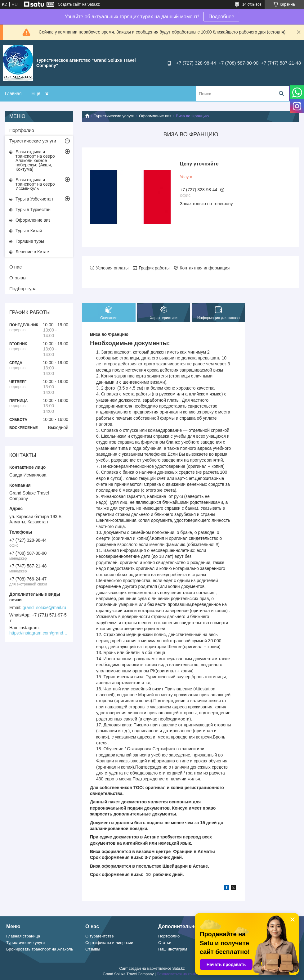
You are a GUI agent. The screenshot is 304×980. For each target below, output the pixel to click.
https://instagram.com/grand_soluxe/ (39, 633)
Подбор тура (23, 289)
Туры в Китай (29, 231)
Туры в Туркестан (33, 210)
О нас (16, 267)
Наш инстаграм (173, 949)
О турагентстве (100, 936)
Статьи (165, 943)
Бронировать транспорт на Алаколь (40, 949)
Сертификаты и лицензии (109, 943)
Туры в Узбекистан (34, 199)
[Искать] (281, 94)
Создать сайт (69, 4)
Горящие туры (30, 241)
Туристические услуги (114, 116)
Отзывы (18, 278)
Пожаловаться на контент (179, 974)
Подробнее (221, 17)
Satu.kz (178, 969)
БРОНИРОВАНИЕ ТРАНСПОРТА (65, 93)
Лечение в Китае (32, 252)
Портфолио (22, 130)
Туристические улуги (25, 943)
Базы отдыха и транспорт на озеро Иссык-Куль (35, 184)
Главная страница (23, 936)
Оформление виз (155, 116)
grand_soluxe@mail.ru (44, 607)
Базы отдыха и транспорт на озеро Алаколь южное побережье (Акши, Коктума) (35, 160)
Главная (13, 93)
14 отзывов (252, 4)
